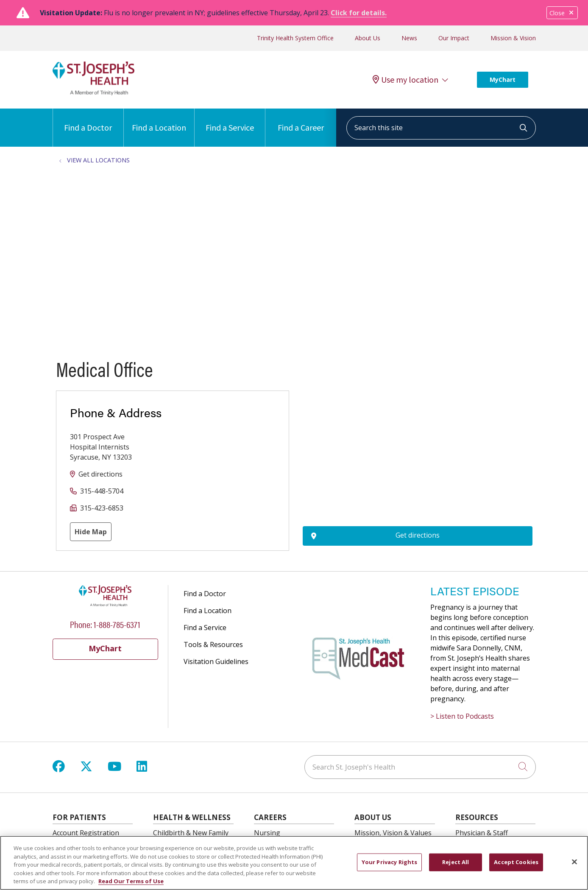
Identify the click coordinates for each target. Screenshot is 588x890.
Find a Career (301, 121)
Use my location (405, 80)
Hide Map (91, 532)
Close (562, 13)
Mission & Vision (513, 38)
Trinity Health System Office (295, 38)
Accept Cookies (516, 862)
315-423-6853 (102, 508)
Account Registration (86, 833)
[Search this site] (441, 128)
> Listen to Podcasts (462, 716)
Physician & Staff (482, 833)
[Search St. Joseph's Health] (420, 767)
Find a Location (159, 121)
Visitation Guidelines (216, 661)
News (409, 38)
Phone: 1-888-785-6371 (105, 624)
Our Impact (454, 38)
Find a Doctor (88, 121)
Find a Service (230, 121)
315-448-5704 (102, 491)
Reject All (456, 862)
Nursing (267, 833)
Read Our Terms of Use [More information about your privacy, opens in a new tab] (131, 881)
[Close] (574, 862)
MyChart (503, 80)
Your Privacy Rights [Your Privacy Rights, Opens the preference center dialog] (389, 862)
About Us (368, 38)
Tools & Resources (213, 644)
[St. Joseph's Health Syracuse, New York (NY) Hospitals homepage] (94, 93)
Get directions (100, 474)
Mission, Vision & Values (393, 833)
